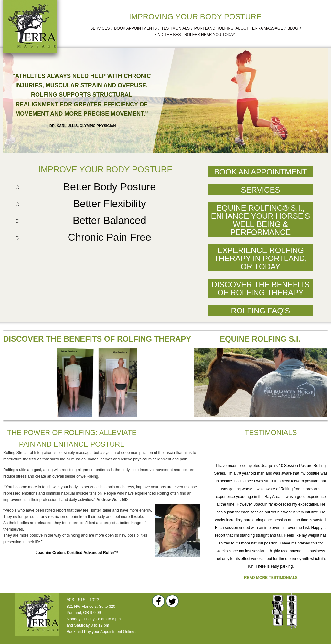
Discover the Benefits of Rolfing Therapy (261, 289)
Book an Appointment (261, 172)
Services (100, 28)
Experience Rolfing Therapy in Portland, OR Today (260, 258)
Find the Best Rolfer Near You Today (195, 35)
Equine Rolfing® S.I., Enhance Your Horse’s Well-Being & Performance (261, 220)
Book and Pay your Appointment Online (100, 632)
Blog (293, 28)
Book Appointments (135, 28)
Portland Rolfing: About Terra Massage (239, 28)
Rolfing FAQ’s (261, 311)
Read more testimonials (271, 578)
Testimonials (176, 28)
